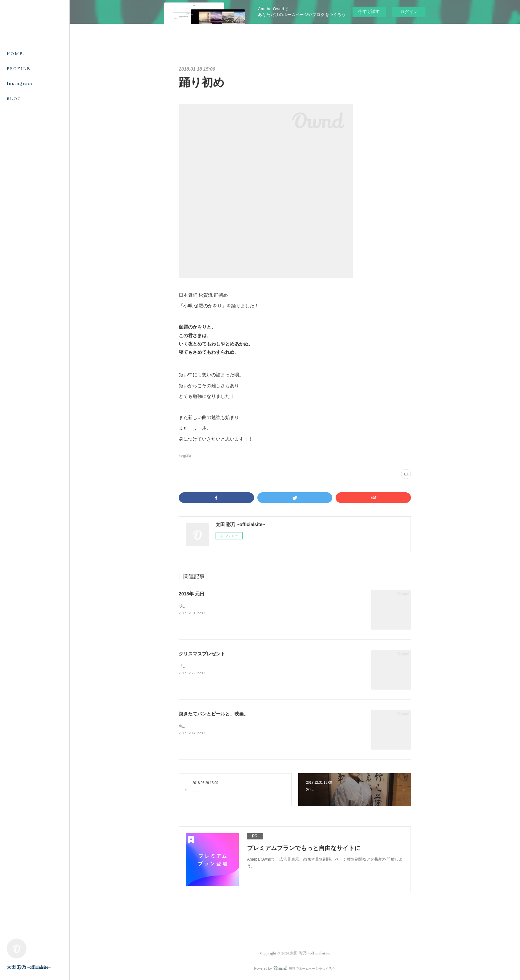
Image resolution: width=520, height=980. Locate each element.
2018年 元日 (192, 594)
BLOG (14, 99)
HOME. (16, 54)
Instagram (20, 84)
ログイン (409, 12)
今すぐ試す (369, 11)
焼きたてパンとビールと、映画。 (214, 714)
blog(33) (185, 456)
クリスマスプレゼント (202, 654)
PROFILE (19, 69)
